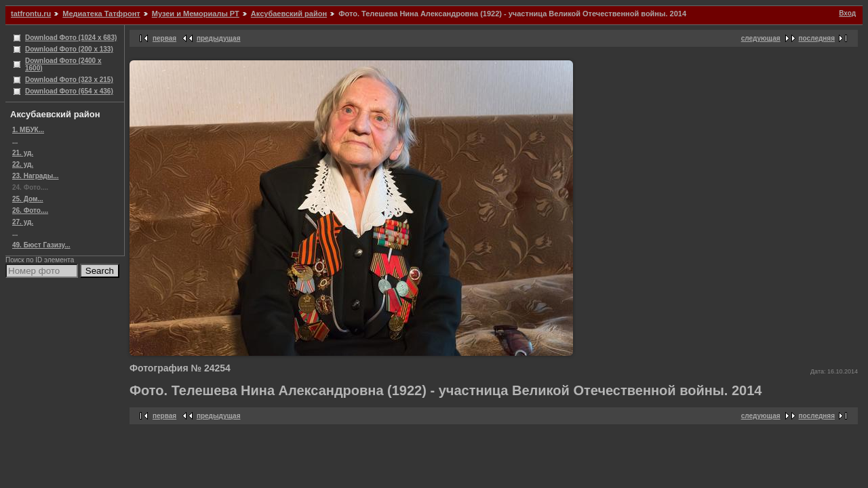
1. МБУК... (28, 130)
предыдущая (219, 38)
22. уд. (23, 164)
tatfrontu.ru (31, 14)
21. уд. (23, 153)
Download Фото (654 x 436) (69, 91)
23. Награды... (36, 176)
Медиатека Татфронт (101, 14)
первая (164, 38)
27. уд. (23, 222)
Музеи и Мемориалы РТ (196, 14)
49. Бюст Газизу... (41, 245)
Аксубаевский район (289, 14)
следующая (761, 38)
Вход (847, 13)
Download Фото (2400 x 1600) (63, 64)
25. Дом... (28, 199)
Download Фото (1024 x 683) (71, 38)
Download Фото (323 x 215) (69, 80)
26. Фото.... (30, 210)
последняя (817, 38)
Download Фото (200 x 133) (69, 49)
